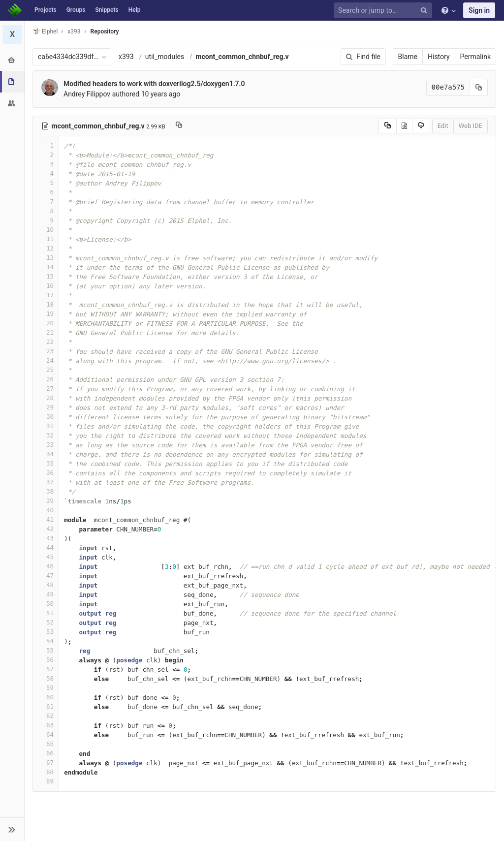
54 (46, 641)
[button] (12, 829)
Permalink (475, 57)
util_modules (165, 57)
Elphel (45, 31)
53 (46, 632)
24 (46, 360)
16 (46, 286)
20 (46, 323)
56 (46, 660)
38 (46, 491)
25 (46, 370)
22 (46, 342)
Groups (76, 10)
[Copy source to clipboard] (388, 126)
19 (46, 314)
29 (46, 407)
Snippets (107, 10)
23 (46, 351)
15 (46, 276)
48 (46, 585)
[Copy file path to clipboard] (179, 126)
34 (46, 454)
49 (46, 594)
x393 (126, 57)
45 (46, 557)
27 (46, 389)
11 (46, 239)
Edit (443, 126)
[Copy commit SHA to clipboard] (479, 87)
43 (46, 538)
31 (46, 426)
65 (46, 744)
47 (46, 576)
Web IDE (471, 126)
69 (46, 781)
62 (46, 716)
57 (46, 669)
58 (46, 678)
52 (46, 622)
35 (46, 463)
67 (46, 763)
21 (46, 332)
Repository (105, 31)
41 (46, 519)
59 (46, 688)
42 (46, 529)
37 (46, 482)
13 (46, 258)
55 (46, 650)
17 (46, 295)
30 (46, 417)
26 (46, 379)
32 (46, 435)
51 (46, 613)
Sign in (479, 10)
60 (46, 697)
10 (46, 230)
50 (46, 604)
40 (46, 510)
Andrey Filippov (87, 94)
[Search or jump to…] (384, 11)
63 (46, 725)
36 (46, 473)
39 (46, 501)
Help (135, 10)
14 (46, 267)
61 (46, 706)
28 (46, 398)
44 (46, 547)
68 (46, 772)
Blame (408, 57)
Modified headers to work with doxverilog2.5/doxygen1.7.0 (154, 84)
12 (46, 248)
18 (46, 304)
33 (46, 445)
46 (46, 566)
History (439, 57)
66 (46, 753)
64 (46, 734)
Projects (46, 10)
